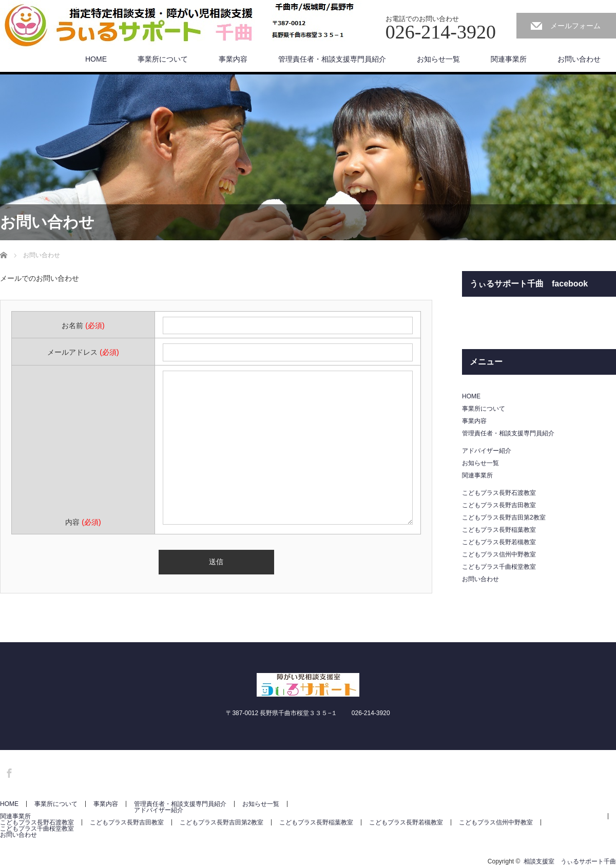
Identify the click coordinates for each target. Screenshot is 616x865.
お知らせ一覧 (438, 59)
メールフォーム (575, 26)
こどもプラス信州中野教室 (499, 554)
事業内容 (233, 59)
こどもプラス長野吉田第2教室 (504, 517)
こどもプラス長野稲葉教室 (499, 530)
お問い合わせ (579, 59)
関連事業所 (509, 59)
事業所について (163, 59)
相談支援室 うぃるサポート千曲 (570, 861)
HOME (96, 59)
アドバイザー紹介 (487, 451)
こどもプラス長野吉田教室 (499, 505)
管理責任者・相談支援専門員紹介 (332, 59)
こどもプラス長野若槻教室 (499, 542)
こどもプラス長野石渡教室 (499, 493)
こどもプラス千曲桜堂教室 (499, 567)
